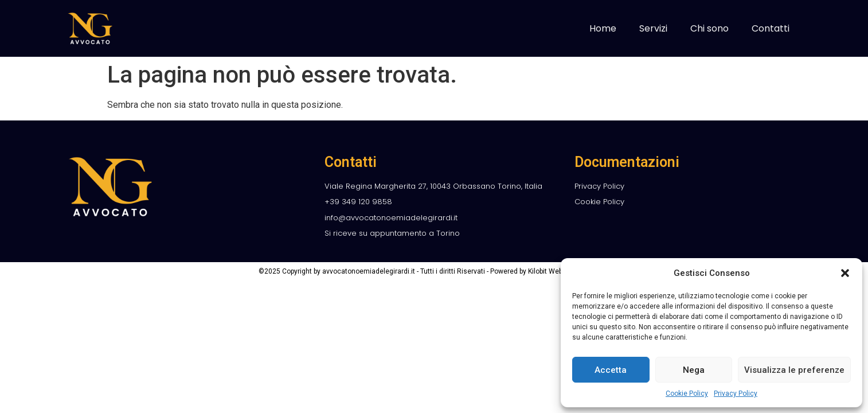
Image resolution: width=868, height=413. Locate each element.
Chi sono (709, 28)
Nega (694, 370)
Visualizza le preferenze (794, 370)
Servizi (653, 28)
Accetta (611, 370)
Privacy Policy (736, 393)
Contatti (771, 28)
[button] (845, 273)
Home (603, 28)
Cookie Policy (687, 393)
